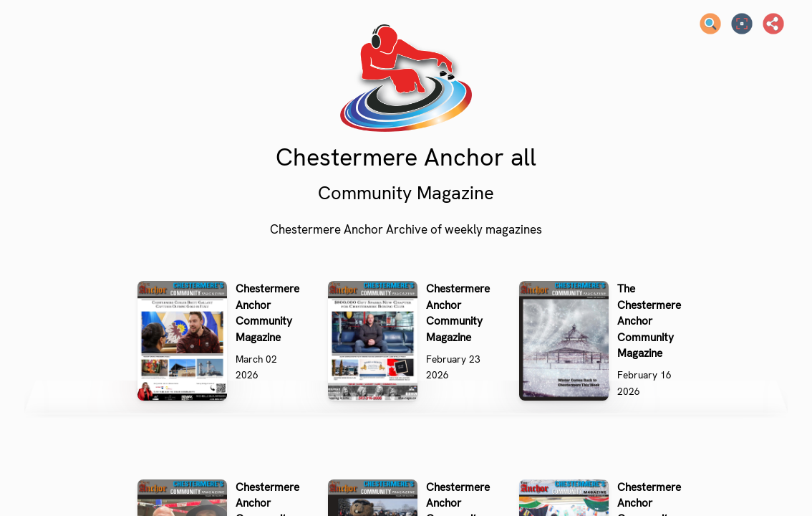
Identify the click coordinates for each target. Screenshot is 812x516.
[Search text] (710, 24)
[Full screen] (742, 24)
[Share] (773, 24)
